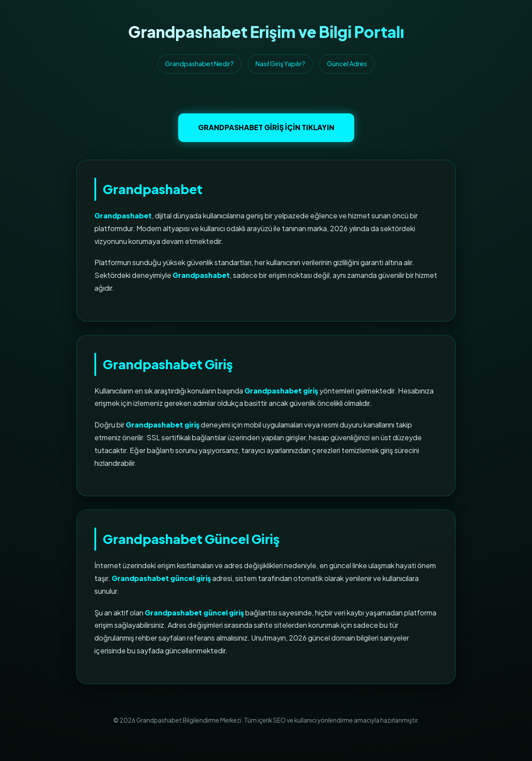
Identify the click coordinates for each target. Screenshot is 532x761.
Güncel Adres (347, 64)
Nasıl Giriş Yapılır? (280, 64)
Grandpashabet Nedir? (199, 64)
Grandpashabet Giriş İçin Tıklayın (266, 127)
